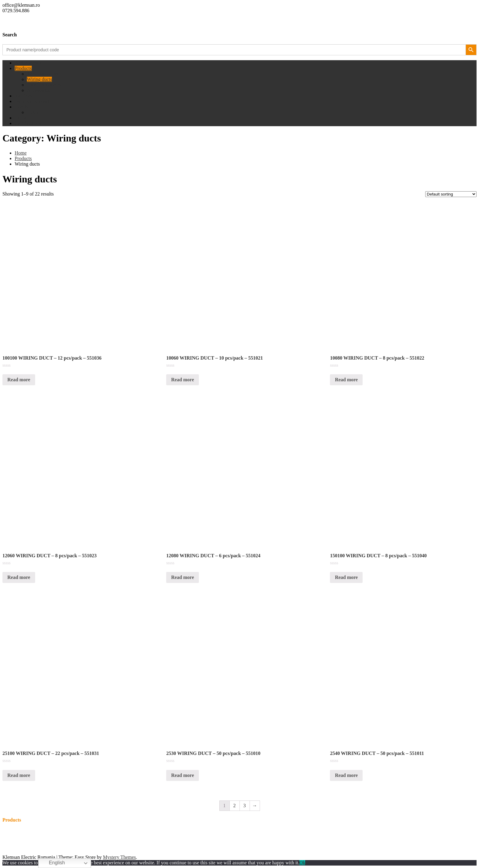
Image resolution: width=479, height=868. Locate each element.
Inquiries (23, 96)
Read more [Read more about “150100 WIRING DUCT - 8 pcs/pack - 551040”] (346, 577)
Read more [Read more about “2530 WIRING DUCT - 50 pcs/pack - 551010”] (183, 775)
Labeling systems (44, 85)
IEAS (32, 112)
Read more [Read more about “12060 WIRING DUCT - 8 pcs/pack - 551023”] (19, 577)
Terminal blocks (43, 74)
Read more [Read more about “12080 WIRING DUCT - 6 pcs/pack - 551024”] (183, 577)
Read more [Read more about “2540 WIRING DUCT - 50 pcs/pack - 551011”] (346, 775)
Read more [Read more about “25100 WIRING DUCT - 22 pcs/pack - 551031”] (19, 775)
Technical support (32, 101)
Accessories (38, 90)
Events (21, 107)
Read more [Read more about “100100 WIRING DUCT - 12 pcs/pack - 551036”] (19, 380)
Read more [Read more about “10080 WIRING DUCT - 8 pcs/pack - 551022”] (346, 380)
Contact (22, 118)
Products (23, 68)
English (52, 863)
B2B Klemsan (28, 63)
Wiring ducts (39, 79)
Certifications (28, 123)
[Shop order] (451, 194)
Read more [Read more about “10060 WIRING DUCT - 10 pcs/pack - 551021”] (183, 380)
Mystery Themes (119, 857)
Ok (302, 863)
